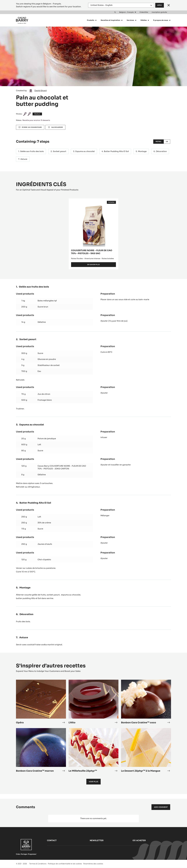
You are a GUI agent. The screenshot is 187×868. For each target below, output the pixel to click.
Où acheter (139, 840)
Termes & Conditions (38, 864)
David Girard (41, 91)
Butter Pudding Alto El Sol (116, 151)
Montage (142, 151)
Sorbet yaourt (60, 151)
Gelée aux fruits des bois (32, 151)
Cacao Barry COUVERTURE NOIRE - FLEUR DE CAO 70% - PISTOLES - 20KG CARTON (62, 467)
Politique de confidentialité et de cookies (65, 864)
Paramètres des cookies (93, 864)
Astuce (24, 159)
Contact (52, 840)
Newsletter (97, 840)
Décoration (161, 151)
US (167, 142)
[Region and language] (121, 5)
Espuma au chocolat (85, 151)
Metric (158, 142)
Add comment (161, 807)
